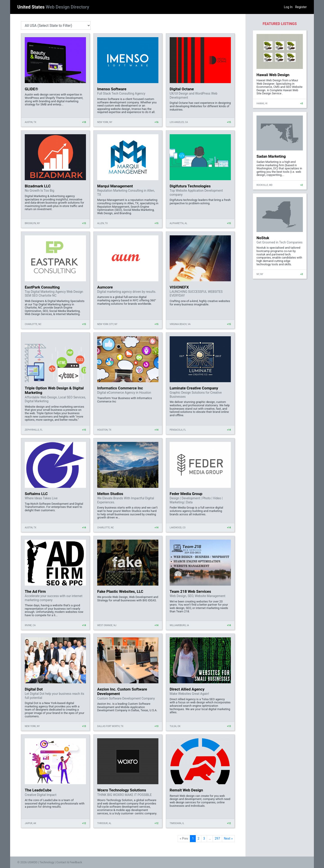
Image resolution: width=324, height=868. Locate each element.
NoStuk (263, 238)
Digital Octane (182, 89)
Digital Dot (34, 689)
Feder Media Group (186, 494)
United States (53, 7)
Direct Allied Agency (187, 689)
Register (301, 7)
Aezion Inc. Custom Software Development (122, 691)
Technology (47, 862)
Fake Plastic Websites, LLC (120, 591)
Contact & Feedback (69, 862)
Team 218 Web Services (190, 591)
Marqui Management (115, 186)
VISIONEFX (179, 287)
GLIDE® (31, 89)
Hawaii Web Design (273, 75)
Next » (228, 838)
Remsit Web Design (186, 790)
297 (217, 838)
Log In (288, 7)
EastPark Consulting (42, 287)
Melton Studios (110, 494)
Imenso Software (112, 89)
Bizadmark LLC (38, 186)
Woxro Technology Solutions (122, 790)
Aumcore (105, 287)
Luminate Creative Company (194, 388)
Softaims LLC (36, 494)
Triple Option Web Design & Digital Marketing (54, 390)
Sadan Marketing (271, 156)
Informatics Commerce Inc (120, 388)
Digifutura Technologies (190, 186)
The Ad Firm (35, 591)
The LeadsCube (38, 790)
